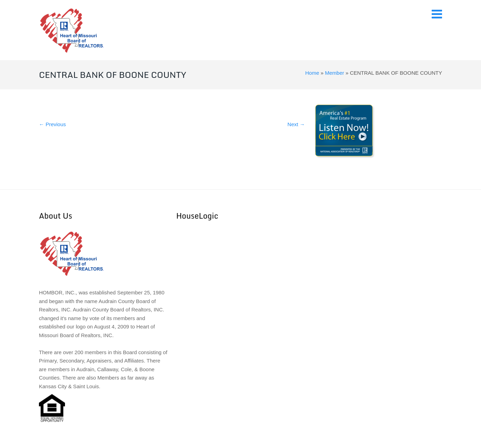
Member (335, 73)
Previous (52, 124)
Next (296, 124)
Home (312, 73)
